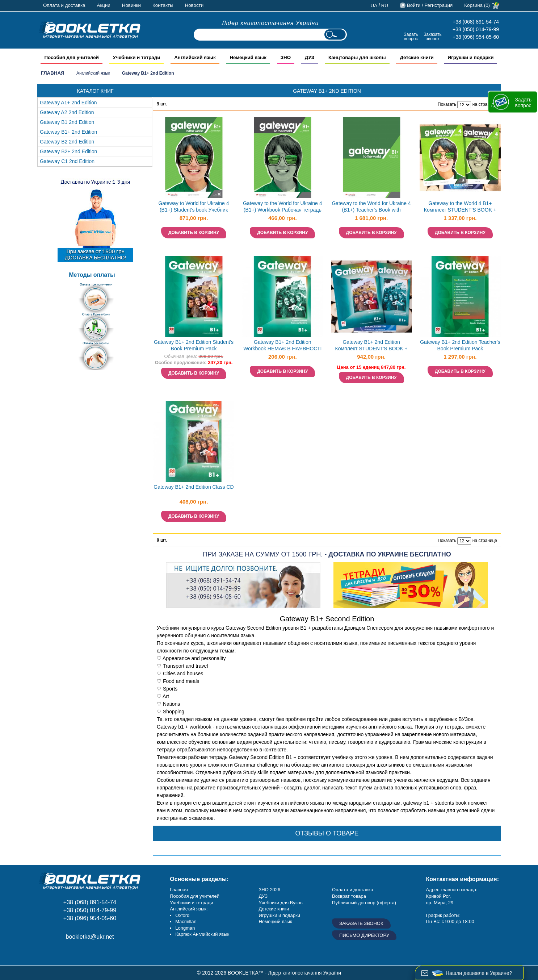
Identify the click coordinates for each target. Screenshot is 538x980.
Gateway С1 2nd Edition (67, 161)
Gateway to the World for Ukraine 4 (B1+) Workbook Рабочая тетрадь (282, 207)
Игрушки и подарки (279, 915)
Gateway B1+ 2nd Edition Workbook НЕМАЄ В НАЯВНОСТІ (282, 345)
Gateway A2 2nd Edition (67, 112)
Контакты (163, 5)
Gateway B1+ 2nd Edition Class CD (194, 487)
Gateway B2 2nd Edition (67, 142)
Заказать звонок (433, 36)
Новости (194, 5)
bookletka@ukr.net (90, 937)
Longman (185, 928)
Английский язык (93, 73)
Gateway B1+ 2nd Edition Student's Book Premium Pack (194, 345)
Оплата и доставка (64, 5)
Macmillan (186, 921)
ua (374, 6)
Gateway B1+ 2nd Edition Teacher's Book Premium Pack (460, 345)
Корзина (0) (477, 5)
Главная (53, 73)
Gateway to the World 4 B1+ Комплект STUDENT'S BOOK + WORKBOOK (460, 207)
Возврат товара (349, 896)
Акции (104, 5)
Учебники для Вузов (280, 903)
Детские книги (274, 909)
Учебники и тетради (191, 903)
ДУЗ (263, 896)
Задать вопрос (411, 36)
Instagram (64, 953)
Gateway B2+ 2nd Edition (68, 151)
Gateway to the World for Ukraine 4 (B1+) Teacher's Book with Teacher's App (371, 207)
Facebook (47, 953)
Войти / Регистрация (430, 5)
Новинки (131, 5)
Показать (447, 104)
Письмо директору (364, 935)
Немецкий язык (275, 921)
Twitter (96, 953)
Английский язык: (189, 909)
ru (385, 6)
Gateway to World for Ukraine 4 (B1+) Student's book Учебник (194, 207)
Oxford (182, 915)
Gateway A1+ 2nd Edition (68, 103)
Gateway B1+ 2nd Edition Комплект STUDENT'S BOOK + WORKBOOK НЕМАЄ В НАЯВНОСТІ (371, 346)
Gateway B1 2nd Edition (67, 122)
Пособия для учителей (195, 896)
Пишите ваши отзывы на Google (80, 953)
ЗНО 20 (267, 890)
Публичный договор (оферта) (364, 903)
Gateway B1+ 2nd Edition (68, 132)
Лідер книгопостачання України (270, 23)
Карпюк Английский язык (202, 934)
